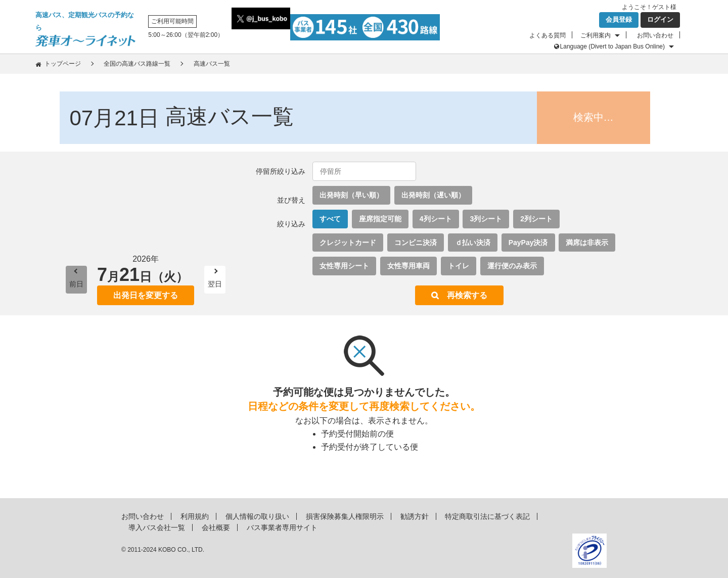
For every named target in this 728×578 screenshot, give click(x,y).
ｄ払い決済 (473, 243)
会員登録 (619, 19)
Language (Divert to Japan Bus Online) (612, 46)
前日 (76, 284)
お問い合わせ (655, 35)
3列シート (486, 219)
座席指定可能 (380, 219)
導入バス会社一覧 (157, 527)
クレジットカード (348, 243)
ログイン (660, 19)
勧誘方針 (415, 516)
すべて (330, 219)
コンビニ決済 (416, 243)
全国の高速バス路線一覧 (137, 64)
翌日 (215, 284)
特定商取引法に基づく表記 (487, 516)
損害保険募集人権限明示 (345, 516)
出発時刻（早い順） (351, 195)
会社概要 (216, 527)
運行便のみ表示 (512, 266)
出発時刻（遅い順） (433, 195)
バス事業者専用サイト (282, 527)
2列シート (536, 219)
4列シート (436, 219)
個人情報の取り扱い (257, 516)
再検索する (467, 295)
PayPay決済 (528, 243)
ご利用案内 (596, 35)
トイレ (459, 266)
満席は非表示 (587, 243)
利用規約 (195, 516)
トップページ (63, 64)
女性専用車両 (408, 266)
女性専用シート (344, 266)
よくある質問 (548, 35)
